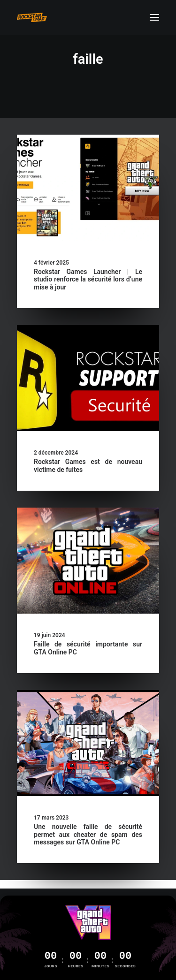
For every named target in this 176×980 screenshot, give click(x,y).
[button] (154, 17)
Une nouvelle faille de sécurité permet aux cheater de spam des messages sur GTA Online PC (88, 835)
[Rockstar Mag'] (32, 17)
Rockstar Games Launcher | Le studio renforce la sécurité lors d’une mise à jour (88, 280)
